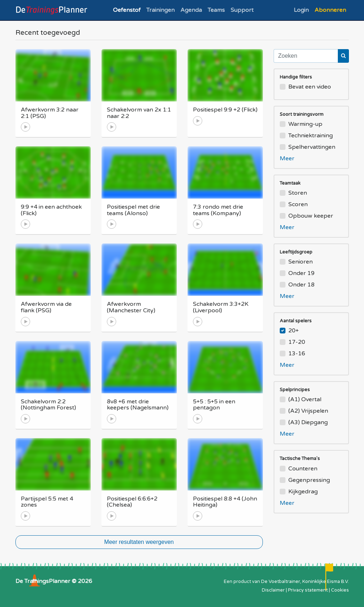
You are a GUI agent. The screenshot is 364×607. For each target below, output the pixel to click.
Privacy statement (308, 590)
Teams (216, 10)
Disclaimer (273, 590)
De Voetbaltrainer (281, 582)
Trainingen (160, 10)
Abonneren (330, 10)
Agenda (191, 10)
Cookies (340, 590)
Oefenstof (127, 10)
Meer (287, 158)
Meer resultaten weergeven (139, 542)
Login (301, 10)
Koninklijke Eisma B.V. (326, 582)
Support (242, 10)
